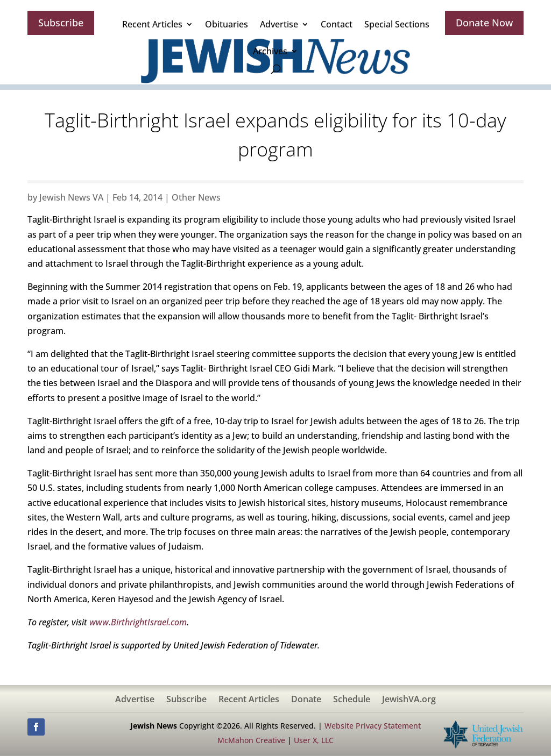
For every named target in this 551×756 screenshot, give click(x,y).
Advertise (279, 24)
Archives (270, 51)
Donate (306, 700)
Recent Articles (152, 24)
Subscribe (61, 23)
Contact (337, 24)
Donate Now (484, 23)
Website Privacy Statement (373, 726)
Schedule (352, 700)
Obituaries (227, 24)
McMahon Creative (251, 740)
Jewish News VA (71, 197)
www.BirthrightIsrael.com (138, 622)
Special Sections (397, 24)
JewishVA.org (409, 700)
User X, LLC (314, 740)
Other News (196, 197)
